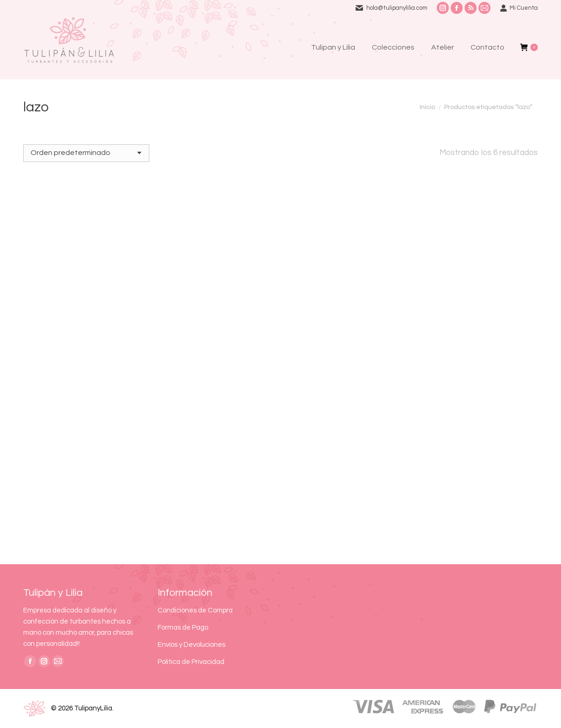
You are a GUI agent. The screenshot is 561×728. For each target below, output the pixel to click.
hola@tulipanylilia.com (397, 8)
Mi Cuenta (519, 8)
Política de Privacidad (191, 662)
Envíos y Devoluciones (191, 645)
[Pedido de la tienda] (86, 153)
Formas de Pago (183, 628)
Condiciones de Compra (195, 610)
